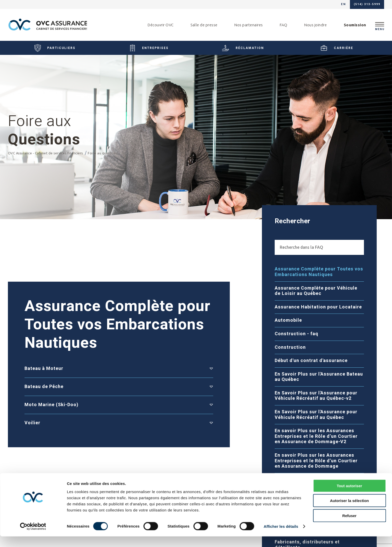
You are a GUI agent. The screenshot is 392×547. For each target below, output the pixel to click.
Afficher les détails (281, 537)
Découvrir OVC (161, 25)
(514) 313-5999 (367, 4)
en (343, 4)
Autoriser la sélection (350, 511)
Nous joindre (315, 25)
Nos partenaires (249, 25)
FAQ (284, 25)
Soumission (355, 25)
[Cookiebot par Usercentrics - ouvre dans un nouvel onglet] (33, 537)
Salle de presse (204, 25)
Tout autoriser (349, 496)
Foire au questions (103, 158)
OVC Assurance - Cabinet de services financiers (46, 158)
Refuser (349, 526)
